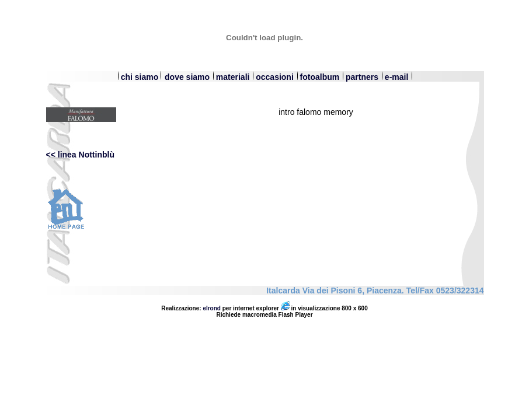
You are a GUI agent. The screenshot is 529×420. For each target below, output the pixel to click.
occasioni (275, 77)
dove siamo (188, 77)
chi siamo (138, 77)
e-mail (396, 77)
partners (363, 77)
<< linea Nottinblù (80, 155)
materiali (234, 77)
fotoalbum (320, 77)
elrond (212, 308)
